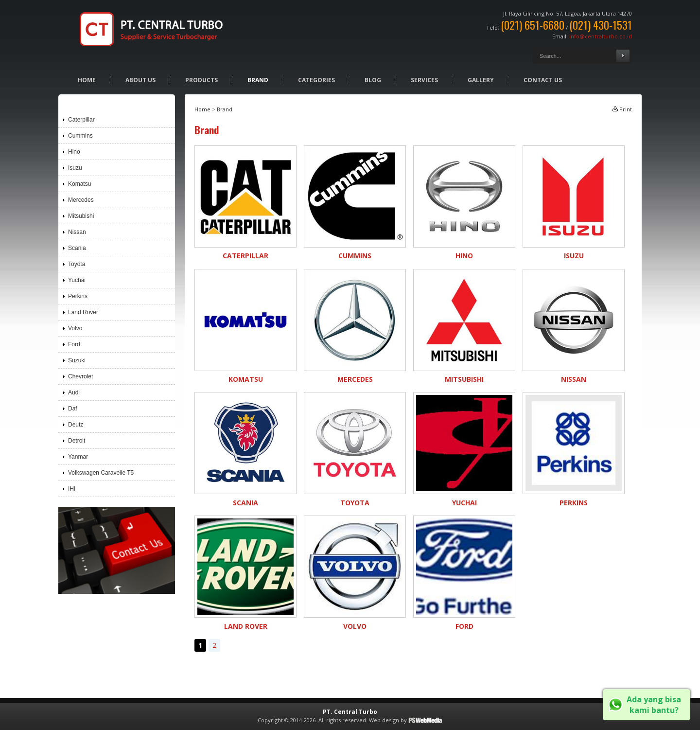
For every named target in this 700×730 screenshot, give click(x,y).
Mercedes (355, 379)
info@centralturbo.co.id (601, 36)
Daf (73, 409)
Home (87, 80)
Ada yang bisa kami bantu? (654, 705)
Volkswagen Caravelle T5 (101, 473)
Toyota (355, 503)
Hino (464, 256)
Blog (373, 80)
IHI (72, 489)
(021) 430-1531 (601, 25)
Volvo (355, 626)
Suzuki (77, 360)
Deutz (76, 425)
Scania (245, 503)
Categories (316, 80)
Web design (384, 720)
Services (424, 80)
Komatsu (246, 379)
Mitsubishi (464, 379)
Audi (74, 392)
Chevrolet (80, 376)
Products (201, 80)
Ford (464, 626)
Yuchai (464, 503)
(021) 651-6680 (533, 25)
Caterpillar (245, 256)
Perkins (574, 503)
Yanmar (78, 457)
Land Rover (246, 626)
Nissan (574, 379)
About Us (140, 80)
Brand (258, 80)
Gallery (481, 80)
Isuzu (574, 256)
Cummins (355, 256)
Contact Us (543, 80)
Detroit (77, 441)
